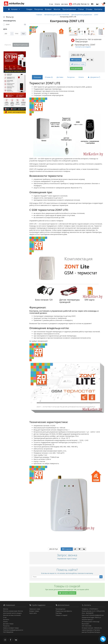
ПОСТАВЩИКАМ (8, 632)
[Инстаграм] (6, 640)
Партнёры (59, 613)
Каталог (13, 9)
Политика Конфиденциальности (13, 630)
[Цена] (7, 34)
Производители (60, 609)
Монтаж (57, 9)
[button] (103, 4)
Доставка (65, 4)
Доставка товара (8, 624)
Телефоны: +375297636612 (90, 609)
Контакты (98, 9)
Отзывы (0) (49, 77)
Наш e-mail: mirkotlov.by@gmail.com (93, 615)
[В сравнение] (92, 60)
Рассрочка (39, 9)
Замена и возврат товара (11, 628)
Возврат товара (34, 611)
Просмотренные (69, 9)
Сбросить (8, 45)
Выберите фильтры (21, 45)
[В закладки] (88, 60)
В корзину (76, 60)
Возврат (48, 9)
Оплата (57, 4)
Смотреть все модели (83, 47)
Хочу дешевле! (76, 68)
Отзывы (89, 9)
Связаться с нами (35, 609)
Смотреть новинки (67, 593)
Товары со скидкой (61, 615)
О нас (51, 4)
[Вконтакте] (16, 640)
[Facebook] (11, 640)
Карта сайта (33, 613)
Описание (37, 77)
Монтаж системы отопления (12, 615)
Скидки (29, 9)
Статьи (81, 9)
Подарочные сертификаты (64, 611)
